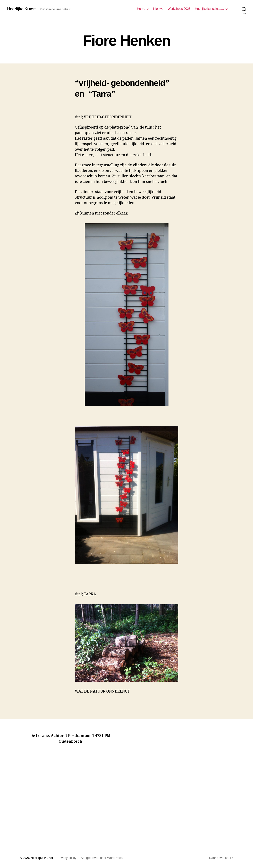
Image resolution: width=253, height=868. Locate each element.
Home (141, 9)
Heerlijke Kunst (21, 9)
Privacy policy (67, 858)
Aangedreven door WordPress (102, 858)
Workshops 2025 (179, 9)
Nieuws (158, 9)
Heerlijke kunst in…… (209, 9)
